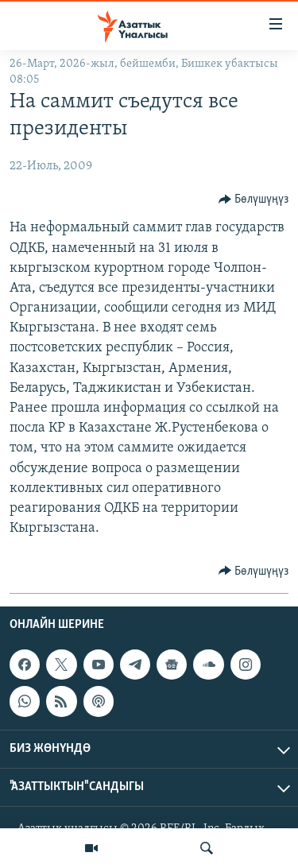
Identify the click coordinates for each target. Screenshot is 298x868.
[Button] (254, 200)
